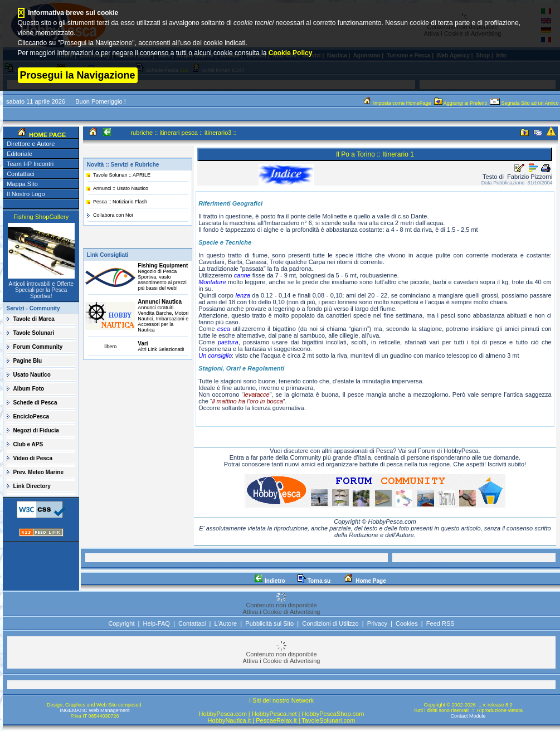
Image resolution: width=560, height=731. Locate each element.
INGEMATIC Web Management (94, 710)
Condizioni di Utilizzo (330, 623)
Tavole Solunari (34, 333)
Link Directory (32, 486)
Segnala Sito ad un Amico (525, 103)
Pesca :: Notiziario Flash (120, 202)
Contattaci (21, 174)
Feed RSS (440, 623)
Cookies (407, 623)
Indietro (270, 581)
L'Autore (226, 623)
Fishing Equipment (163, 265)
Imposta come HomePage (397, 103)
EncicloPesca (31, 416)
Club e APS (28, 444)
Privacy (377, 623)
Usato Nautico (32, 375)
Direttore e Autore (31, 144)
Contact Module (468, 716)
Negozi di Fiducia (36, 430)
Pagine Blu (28, 361)
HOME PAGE (47, 135)
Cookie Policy (291, 53)
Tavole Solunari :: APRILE (122, 175)
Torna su (314, 581)
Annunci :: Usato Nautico (121, 188)
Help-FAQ (157, 623)
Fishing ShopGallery (41, 217)
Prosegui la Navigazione (78, 75)
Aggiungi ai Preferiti (461, 103)
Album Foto (29, 389)
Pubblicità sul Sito (269, 623)
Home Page (364, 581)
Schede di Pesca (35, 403)
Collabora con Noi (113, 215)
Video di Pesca (33, 458)
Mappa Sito (22, 184)
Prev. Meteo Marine (38, 472)
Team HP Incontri (30, 164)
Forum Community (38, 347)
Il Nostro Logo (26, 194)
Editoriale (20, 154)
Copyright (121, 623)
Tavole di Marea (34, 319)
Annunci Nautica (160, 302)
